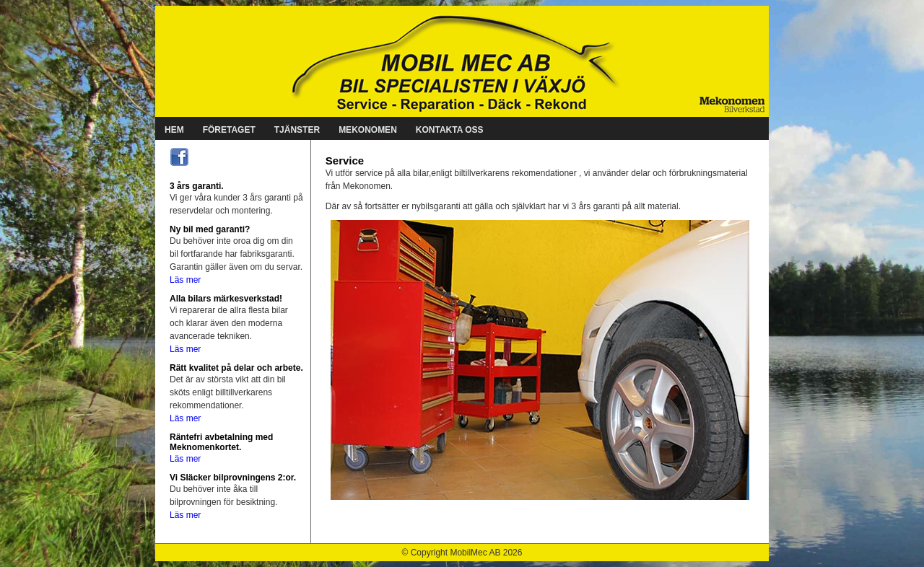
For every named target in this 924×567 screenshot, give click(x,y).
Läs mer (185, 280)
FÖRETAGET (229, 130)
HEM (174, 130)
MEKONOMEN (368, 130)
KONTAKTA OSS (450, 130)
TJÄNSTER (297, 130)
